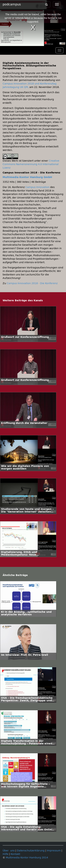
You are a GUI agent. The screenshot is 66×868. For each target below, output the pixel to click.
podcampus (12, 4)
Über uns (9, 851)
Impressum (54, 851)
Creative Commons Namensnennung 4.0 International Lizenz (31, 164)
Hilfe (6, 854)
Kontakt (15, 854)
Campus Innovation (37, 187)
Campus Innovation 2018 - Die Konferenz (32, 283)
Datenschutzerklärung (31, 851)
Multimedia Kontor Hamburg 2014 (27, 858)
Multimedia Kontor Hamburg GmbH (27, 177)
